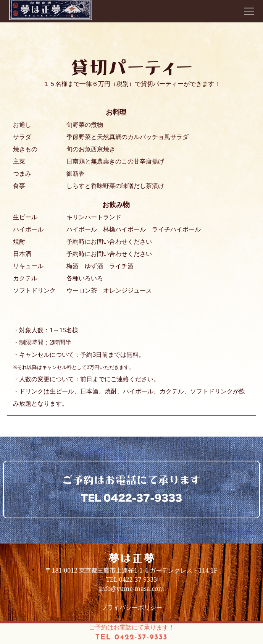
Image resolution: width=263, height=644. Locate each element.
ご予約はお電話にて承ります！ (132, 633)
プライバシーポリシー (132, 607)
